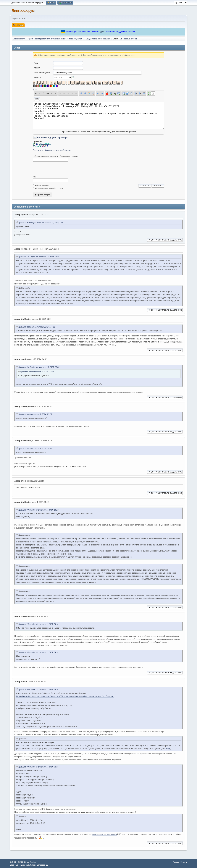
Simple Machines (30, 862)
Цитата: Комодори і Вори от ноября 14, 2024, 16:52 (41, 223)
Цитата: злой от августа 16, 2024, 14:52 (37, 327)
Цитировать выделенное (168, 240)
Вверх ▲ (184, 862)
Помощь (176, 862)
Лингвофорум (23, 11)
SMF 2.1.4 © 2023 (16, 862)
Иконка (37, 77)
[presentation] (56, 169)
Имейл (37, 68)
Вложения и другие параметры (53, 137)
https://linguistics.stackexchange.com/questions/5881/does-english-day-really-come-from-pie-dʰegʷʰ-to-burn (65, 696)
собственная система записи (105, 834)
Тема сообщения (42, 73)
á (33, 89)
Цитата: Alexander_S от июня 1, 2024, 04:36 (38, 690)
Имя (36, 63)
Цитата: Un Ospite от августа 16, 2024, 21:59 (39, 257)
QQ (151, 240)
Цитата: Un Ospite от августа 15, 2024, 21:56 (39, 367)
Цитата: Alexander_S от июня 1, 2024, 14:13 (38, 510)
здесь (102, 32)
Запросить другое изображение (58, 150)
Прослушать (38, 150)
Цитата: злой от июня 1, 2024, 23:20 (37, 372)
